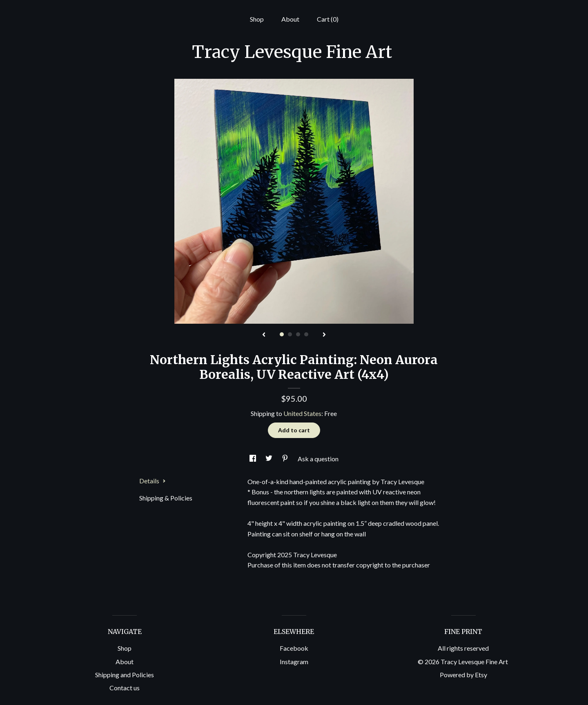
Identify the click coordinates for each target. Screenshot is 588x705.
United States (302, 413)
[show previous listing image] (264, 335)
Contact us (125, 688)
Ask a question (318, 459)
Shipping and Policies (125, 675)
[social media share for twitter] (269, 459)
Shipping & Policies (166, 498)
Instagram (294, 662)
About (290, 19)
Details (153, 481)
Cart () (328, 19)
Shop (257, 19)
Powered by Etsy (463, 675)
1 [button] (282, 334)
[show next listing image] (324, 335)
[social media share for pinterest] (286, 459)
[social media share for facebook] (253, 459)
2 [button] (290, 334)
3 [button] (298, 334)
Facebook (294, 648)
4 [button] (306, 334)
